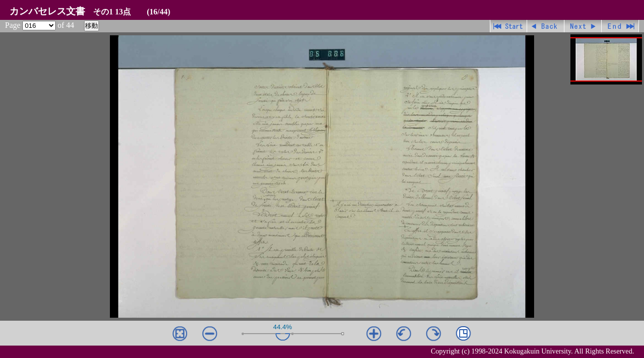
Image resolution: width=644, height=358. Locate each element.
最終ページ (620, 26)
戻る (546, 26)
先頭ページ (508, 26)
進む (583, 26)
